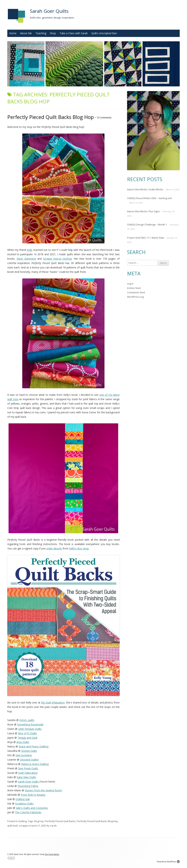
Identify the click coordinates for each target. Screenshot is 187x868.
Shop (53, 33)
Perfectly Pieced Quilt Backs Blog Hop (51, 117)
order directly (54, 548)
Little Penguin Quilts (30, 729)
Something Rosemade (30, 724)
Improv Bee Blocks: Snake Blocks (145, 189)
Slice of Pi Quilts (27, 733)
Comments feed (136, 292)
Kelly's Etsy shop (79, 548)
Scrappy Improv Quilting (58, 259)
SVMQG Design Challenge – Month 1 (147, 225)
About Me (26, 33)
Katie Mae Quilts (26, 777)
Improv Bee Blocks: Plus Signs (143, 211)
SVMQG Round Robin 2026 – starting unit (149, 198)
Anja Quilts (23, 742)
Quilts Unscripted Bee (104, 33)
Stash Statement (26, 259)
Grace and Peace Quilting (34, 746)
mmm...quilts (27, 720)
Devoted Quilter (29, 760)
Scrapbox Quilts (24, 804)
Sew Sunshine (24, 755)
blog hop (39, 821)
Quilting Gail (23, 799)
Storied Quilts (29, 751)
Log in (130, 284)
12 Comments (103, 117)
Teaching (41, 33)
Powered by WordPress (168, 862)
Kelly (30, 250)
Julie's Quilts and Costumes (32, 808)
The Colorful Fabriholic (28, 812)
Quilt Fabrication (28, 773)
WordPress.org (135, 297)
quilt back (13, 826)
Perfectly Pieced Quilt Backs (60, 821)
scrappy (23, 826)
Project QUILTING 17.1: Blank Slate (146, 238)
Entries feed (134, 288)
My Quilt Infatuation (53, 703)
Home (13, 33)
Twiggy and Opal (27, 738)
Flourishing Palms (28, 786)
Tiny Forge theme (52, 854)
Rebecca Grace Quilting (35, 764)
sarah (53, 826)
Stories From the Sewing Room (43, 790)
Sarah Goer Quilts (49, 11)
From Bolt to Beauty (33, 795)
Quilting (22, 821)
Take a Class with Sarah (74, 33)
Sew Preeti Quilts (28, 768)
